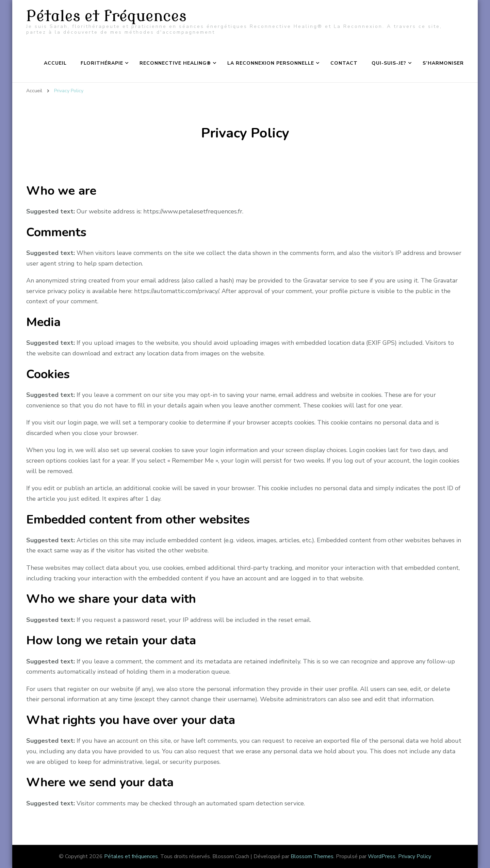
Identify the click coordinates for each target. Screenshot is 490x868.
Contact (344, 63)
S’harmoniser (443, 63)
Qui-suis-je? (389, 63)
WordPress (382, 856)
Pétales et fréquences (106, 16)
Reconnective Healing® (175, 63)
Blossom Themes (312, 856)
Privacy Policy (415, 856)
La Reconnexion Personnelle (271, 63)
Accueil (55, 63)
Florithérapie (102, 63)
